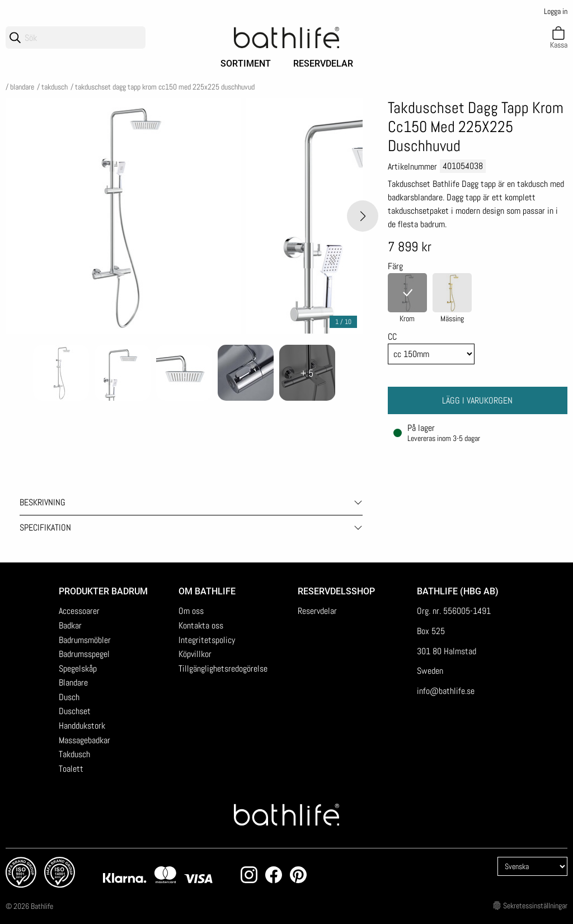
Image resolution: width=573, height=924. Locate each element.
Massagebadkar (84, 740)
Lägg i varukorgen (477, 400)
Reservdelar (323, 64)
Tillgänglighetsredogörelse (223, 669)
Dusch (69, 697)
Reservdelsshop (336, 591)
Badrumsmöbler (85, 640)
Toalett (71, 769)
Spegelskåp (78, 669)
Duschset (75, 711)
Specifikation (45, 527)
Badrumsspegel (84, 654)
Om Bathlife (207, 591)
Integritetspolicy (207, 640)
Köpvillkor (195, 654)
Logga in (556, 11)
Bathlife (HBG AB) (459, 591)
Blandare (22, 87)
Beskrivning (43, 502)
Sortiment (246, 64)
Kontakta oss (201, 625)
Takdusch (55, 87)
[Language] (532, 866)
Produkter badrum (103, 591)
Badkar (70, 625)
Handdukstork (82, 726)
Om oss (191, 611)
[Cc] (431, 354)
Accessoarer (79, 611)
